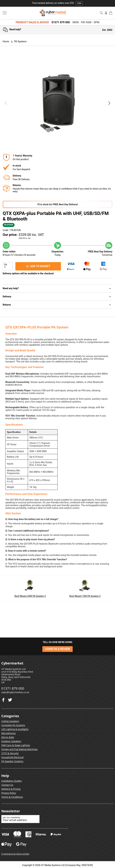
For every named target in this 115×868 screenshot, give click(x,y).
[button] (109, 103)
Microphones (9, 733)
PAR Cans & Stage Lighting (16, 745)
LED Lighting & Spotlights (15, 729)
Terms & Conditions (12, 797)
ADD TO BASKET (38, 266)
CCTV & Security (10, 753)
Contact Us (7, 785)
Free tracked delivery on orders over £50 (58, 3)
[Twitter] (3, 699)
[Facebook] (10, 699)
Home (6, 41)
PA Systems (18, 41)
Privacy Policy (9, 793)
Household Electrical (12, 757)
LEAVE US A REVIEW (58, 649)
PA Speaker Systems (12, 761)
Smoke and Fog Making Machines (20, 749)
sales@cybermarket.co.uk (15, 692)
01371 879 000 (61, 22)
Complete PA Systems (13, 725)
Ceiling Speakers (10, 721)
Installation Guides (11, 781)
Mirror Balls (8, 737)
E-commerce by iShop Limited (15, 854)
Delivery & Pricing (11, 789)
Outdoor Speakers (11, 741)
